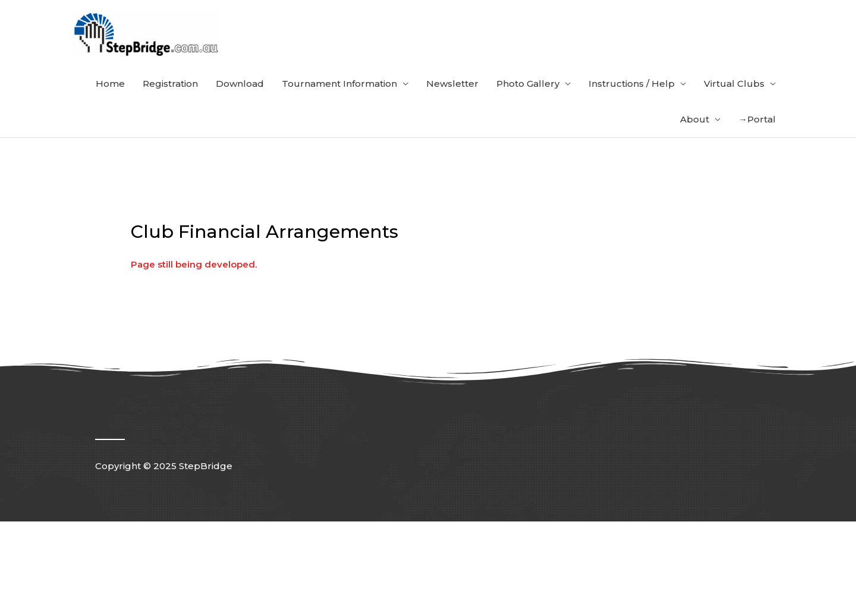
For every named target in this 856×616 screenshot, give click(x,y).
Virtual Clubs (734, 84)
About (695, 119)
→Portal (757, 119)
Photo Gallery (528, 84)
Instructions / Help (632, 84)
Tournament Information (339, 84)
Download (240, 84)
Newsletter (452, 84)
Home (110, 84)
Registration (170, 84)
